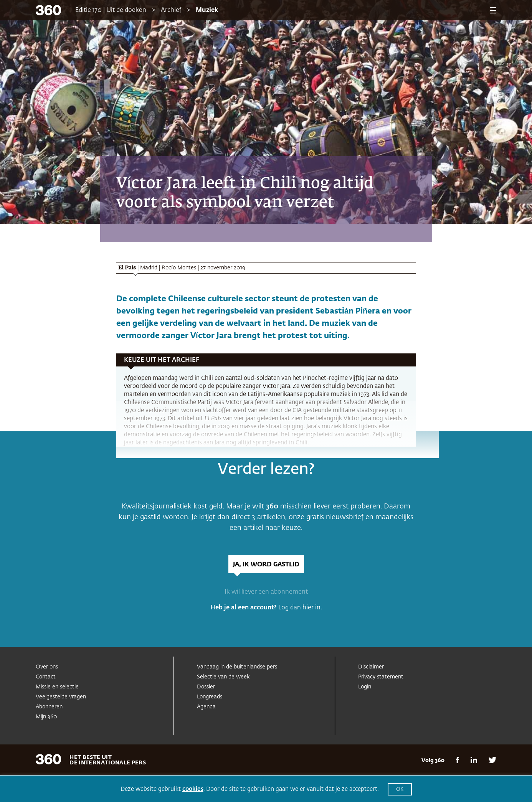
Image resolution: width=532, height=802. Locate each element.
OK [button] (400, 790)
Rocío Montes (179, 268)
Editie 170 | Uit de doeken (111, 10)
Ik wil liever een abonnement (266, 592)
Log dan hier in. (300, 608)
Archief (171, 10)
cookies (193, 789)
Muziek (207, 10)
